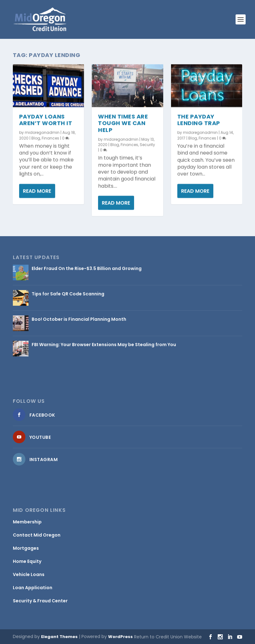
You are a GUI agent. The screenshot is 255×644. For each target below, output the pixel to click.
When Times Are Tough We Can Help (123, 123)
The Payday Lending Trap (199, 119)
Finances (50, 138)
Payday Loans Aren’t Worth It (46, 119)
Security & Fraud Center (40, 601)
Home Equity (27, 561)
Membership (27, 522)
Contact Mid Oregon (37, 535)
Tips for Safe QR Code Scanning (68, 294)
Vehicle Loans (29, 574)
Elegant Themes (59, 637)
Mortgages (26, 548)
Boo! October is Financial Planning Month (79, 319)
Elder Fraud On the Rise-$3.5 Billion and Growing (87, 268)
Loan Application (33, 588)
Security (147, 144)
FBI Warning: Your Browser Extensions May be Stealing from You (104, 345)
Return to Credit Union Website (168, 637)
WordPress (120, 637)
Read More (37, 191)
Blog (36, 138)
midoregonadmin (42, 132)
